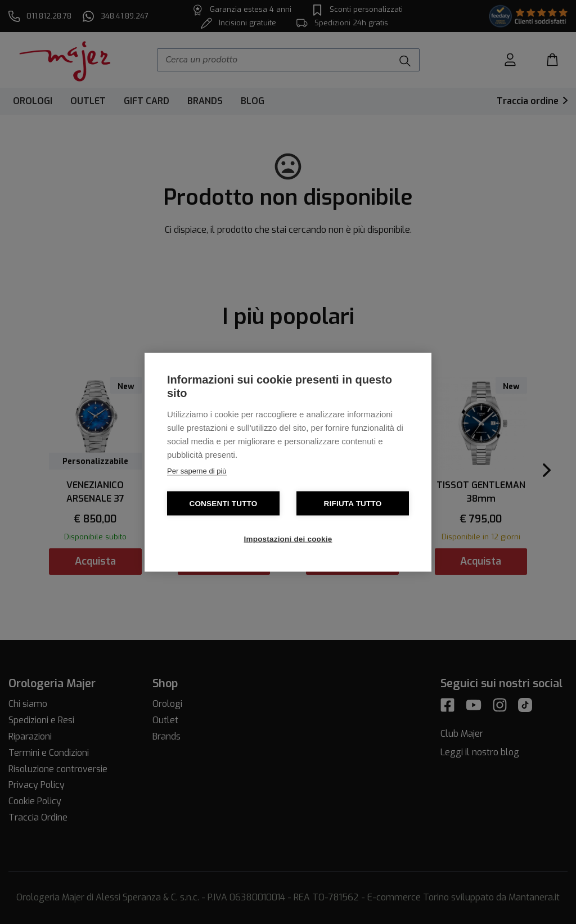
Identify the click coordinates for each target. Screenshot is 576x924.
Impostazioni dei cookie (288, 538)
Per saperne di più (197, 470)
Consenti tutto (223, 503)
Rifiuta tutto (353, 503)
